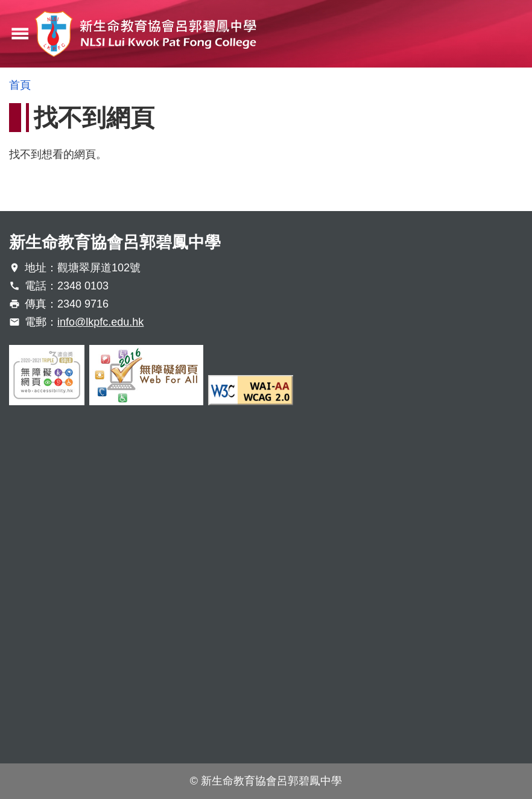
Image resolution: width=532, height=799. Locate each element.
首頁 (20, 85)
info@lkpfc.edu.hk (100, 322)
